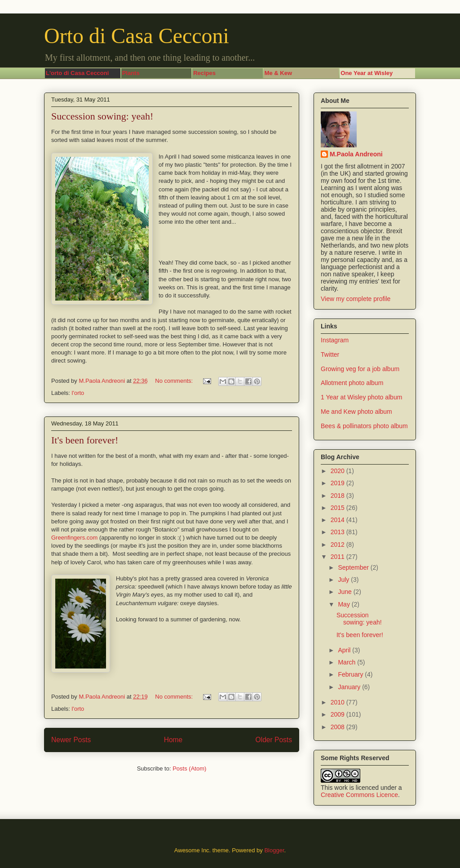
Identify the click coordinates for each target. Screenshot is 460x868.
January (350, 687)
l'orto (78, 393)
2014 (338, 520)
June (345, 592)
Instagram (335, 340)
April (345, 650)
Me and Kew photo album (356, 412)
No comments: (175, 381)
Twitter (330, 354)
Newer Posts (71, 740)
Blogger (274, 850)
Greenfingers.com (74, 538)
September (354, 567)
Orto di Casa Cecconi (137, 36)
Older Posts (274, 740)
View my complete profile (356, 299)
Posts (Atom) (189, 768)
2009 (338, 714)
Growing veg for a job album (360, 369)
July (344, 580)
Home (173, 740)
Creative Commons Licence (359, 795)
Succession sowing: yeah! (102, 116)
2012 (338, 545)
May (345, 604)
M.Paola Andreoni (356, 154)
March (347, 662)
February (351, 674)
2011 (338, 557)
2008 (338, 727)
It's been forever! (85, 440)
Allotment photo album (352, 383)
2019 (338, 483)
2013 (338, 532)
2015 (338, 508)
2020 (338, 471)
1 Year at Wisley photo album (361, 397)
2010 (338, 702)
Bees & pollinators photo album (364, 426)
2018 (338, 496)
